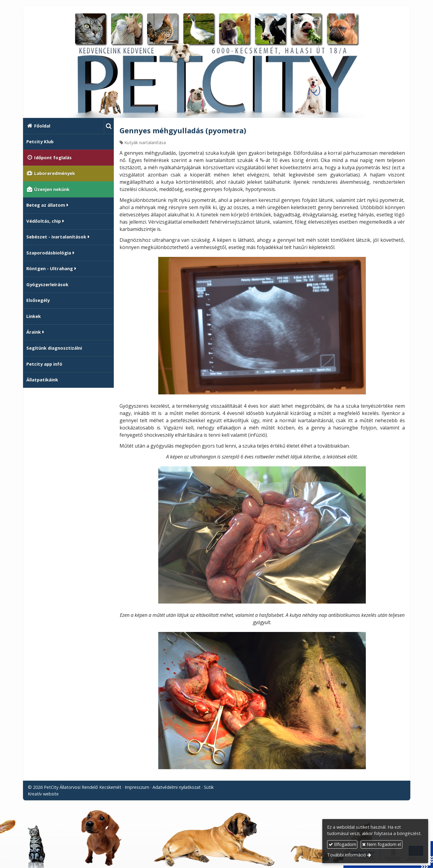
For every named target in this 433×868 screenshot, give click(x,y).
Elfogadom (342, 844)
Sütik (209, 787)
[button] (109, 126)
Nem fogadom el (382, 844)
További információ (347, 855)
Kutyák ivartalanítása (145, 143)
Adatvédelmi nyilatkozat (177, 787)
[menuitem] (63, 126)
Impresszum (137, 787)
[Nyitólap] (217, 65)
